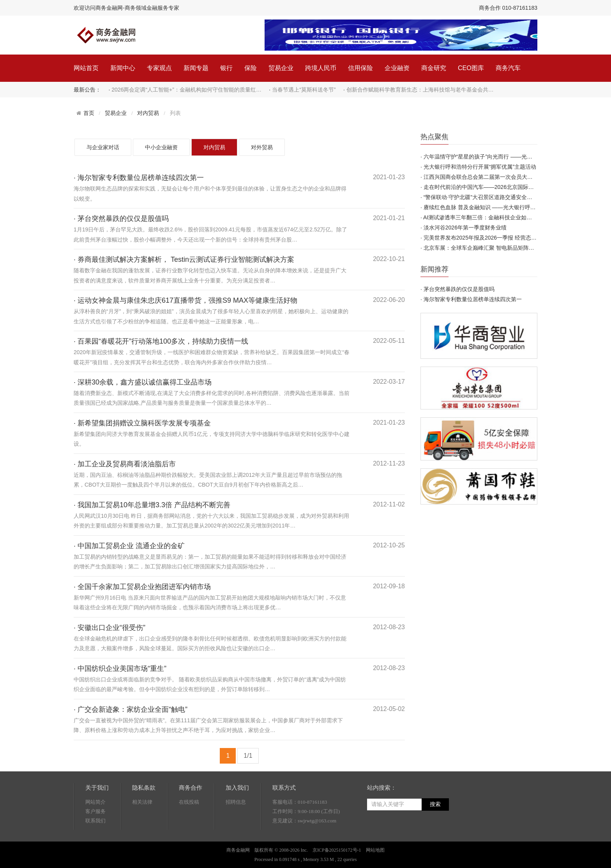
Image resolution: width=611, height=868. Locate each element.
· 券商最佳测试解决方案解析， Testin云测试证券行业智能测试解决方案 (184, 259)
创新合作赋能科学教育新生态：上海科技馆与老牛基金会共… (420, 90)
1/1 (248, 756)
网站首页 (86, 68)
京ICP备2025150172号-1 (337, 850)
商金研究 (434, 68)
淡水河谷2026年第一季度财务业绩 (465, 228)
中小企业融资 (161, 147)
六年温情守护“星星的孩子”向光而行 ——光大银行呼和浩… (494, 157)
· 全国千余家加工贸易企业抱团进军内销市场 (142, 587)
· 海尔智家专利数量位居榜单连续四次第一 (139, 178)
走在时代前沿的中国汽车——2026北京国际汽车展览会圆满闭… (501, 187)
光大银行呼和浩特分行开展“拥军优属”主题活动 (480, 167)
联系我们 (95, 821)
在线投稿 (189, 802)
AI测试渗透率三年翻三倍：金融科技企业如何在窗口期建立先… (499, 217)
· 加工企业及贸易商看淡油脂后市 (125, 464)
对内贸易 (148, 113)
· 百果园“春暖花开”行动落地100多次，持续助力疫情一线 (161, 341)
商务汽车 (508, 68)
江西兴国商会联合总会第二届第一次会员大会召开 (484, 177)
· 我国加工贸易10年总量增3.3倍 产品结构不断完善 (152, 505)
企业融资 (397, 68)
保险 (251, 68)
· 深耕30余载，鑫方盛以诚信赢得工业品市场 (143, 382)
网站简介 (95, 802)
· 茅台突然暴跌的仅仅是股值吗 (121, 219)
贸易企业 (281, 68)
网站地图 (375, 850)
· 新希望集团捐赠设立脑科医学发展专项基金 (142, 423)
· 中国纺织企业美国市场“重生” (120, 669)
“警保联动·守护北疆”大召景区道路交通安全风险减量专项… (494, 197)
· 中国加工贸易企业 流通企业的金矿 (129, 546)
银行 (226, 68)
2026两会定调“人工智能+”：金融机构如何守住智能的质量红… (186, 90)
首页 (89, 113)
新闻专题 (196, 68)
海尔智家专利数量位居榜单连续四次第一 (473, 299)
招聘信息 (236, 802)
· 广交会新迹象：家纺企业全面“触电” (131, 709)
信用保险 (360, 68)
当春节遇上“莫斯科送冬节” (304, 90)
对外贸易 (262, 147)
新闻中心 (123, 68)
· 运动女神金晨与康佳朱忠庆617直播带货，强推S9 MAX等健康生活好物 (185, 300)
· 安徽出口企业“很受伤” (109, 628)
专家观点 (159, 68)
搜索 (435, 804)
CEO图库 (471, 68)
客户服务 (95, 811)
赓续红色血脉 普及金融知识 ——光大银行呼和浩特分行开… (496, 207)
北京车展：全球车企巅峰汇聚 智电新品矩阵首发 (482, 248)
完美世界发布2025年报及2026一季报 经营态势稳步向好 (491, 238)
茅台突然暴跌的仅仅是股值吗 (459, 289)
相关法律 (142, 802)
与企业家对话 (103, 147)
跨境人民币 (321, 68)
